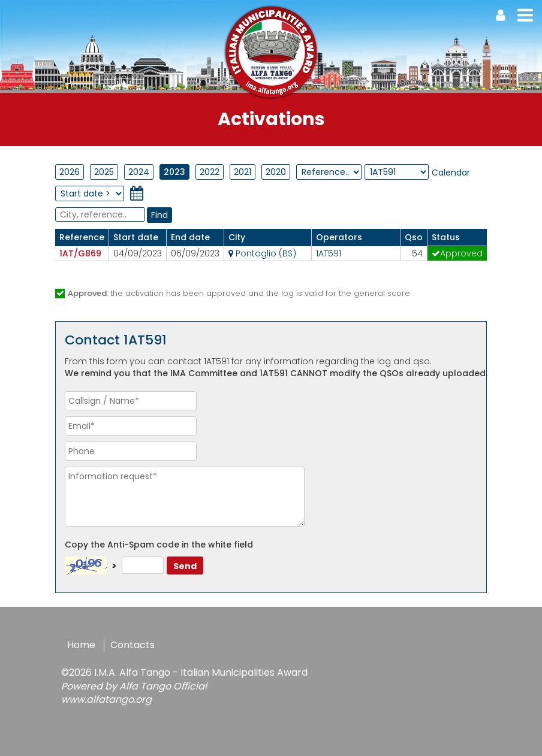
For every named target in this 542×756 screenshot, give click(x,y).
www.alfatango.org (106, 699)
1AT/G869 (80, 253)
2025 (104, 172)
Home (81, 645)
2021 (243, 172)
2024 (139, 172)
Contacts (133, 645)
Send (185, 566)
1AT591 (329, 253)
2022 (210, 172)
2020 (276, 172)
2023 (174, 172)
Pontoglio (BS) (262, 253)
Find (159, 215)
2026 (70, 172)
